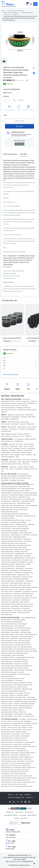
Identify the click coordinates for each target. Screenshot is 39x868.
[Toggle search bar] (31, 4)
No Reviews (10, 84)
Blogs (21, 795)
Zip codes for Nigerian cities (16, 797)
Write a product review (11, 374)
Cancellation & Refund (11, 815)
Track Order (23, 815)
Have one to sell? (20, 141)
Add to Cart (20, 121)
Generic (10, 93)
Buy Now (20, 126)
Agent (20, 847)
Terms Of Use (19, 812)
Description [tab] (24, 154)
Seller (20, 842)
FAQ (17, 795)
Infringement (10, 812)
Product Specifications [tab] (10, 154)
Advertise (20, 836)
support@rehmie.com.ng (15, 861)
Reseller (17, 818)
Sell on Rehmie (32, 815)
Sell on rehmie (19, 144)
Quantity (6, 96)
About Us (11, 795)
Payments (28, 795)
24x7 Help (24, 818)
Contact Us (29, 797)
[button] (35, 4)
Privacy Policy (29, 812)
